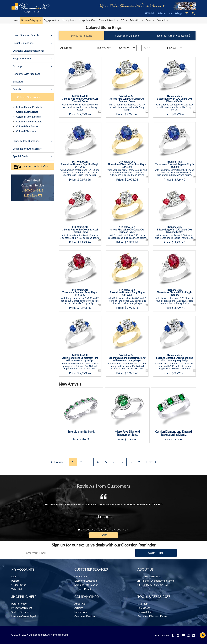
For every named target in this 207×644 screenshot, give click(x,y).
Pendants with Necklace (33, 74)
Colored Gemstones (35, 97)
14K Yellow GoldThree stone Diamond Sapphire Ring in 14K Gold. (127, 164)
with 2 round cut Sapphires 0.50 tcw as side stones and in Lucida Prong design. (80, 107)
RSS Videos (144, 608)
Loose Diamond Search (33, 35)
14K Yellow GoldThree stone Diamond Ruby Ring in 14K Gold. (127, 292)
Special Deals (33, 156)
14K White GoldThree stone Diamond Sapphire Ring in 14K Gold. (80, 164)
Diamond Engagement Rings (33, 50)
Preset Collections (33, 43)
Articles (79, 608)
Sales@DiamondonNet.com (158, 581)
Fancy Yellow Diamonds (33, 141)
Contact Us (162, 20)
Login (179, 13)
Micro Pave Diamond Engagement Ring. (127, 433)
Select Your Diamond (127, 35)
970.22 (85, 439)
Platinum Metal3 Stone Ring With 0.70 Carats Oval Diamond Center (174, 99)
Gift (124, 20)
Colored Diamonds (26, 131)
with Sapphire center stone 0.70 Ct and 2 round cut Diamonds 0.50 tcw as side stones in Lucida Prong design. (80, 172)
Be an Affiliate (145, 612)
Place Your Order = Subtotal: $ (173, 35)
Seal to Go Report (21, 612)
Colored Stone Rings (27, 112)
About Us (80, 603)
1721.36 (178, 439)
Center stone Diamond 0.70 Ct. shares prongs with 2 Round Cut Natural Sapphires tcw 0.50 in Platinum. (174, 366)
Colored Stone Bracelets (29, 121)
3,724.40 (180, 114)
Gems (150, 20)
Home (16, 20)
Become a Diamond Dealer (153, 616)
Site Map (143, 603)
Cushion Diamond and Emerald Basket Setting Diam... (173, 433)
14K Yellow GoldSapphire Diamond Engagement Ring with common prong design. (127, 358)
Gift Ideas (33, 89)
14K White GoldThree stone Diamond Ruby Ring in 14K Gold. (80, 292)
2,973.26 (85, 114)
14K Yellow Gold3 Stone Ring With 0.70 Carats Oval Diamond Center (127, 99)
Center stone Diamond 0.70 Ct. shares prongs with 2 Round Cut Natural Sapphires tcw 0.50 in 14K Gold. (80, 366)
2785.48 (132, 439)
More (104, 535)
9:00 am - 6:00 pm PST (155, 585)
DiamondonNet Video (32, 166)
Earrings (33, 66)
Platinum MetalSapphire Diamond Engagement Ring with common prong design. (174, 358)
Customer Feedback (86, 616)
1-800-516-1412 (152, 576)
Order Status (19, 585)
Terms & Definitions (85, 589)
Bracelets (33, 81)
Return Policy (19, 603)
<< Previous (58, 462)
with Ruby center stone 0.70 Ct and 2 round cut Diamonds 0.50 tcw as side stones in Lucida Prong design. (80, 301)
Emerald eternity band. (81, 432)
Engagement (51, 20)
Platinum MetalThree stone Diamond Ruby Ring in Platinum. (174, 292)
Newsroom (81, 612)
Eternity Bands (69, 20)
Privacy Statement (22, 608)
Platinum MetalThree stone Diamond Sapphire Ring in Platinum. (174, 164)
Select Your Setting (81, 35)
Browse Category (31, 20)
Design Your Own (87, 20)
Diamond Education (86, 581)
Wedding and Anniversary (33, 148)
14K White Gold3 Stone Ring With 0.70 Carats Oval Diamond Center (80, 99)
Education (137, 20)
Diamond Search (108, 20)
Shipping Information (86, 585)
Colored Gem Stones (27, 126)
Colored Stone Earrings (28, 117)
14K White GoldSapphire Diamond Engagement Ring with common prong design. (80, 358)
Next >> (152, 462)
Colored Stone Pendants (29, 107)
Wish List (17, 589)
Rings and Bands (33, 58)
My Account (165, 13)
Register (16, 581)
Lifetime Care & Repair (24, 616)
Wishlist (150, 13)
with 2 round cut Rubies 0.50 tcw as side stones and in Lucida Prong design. (80, 237)
